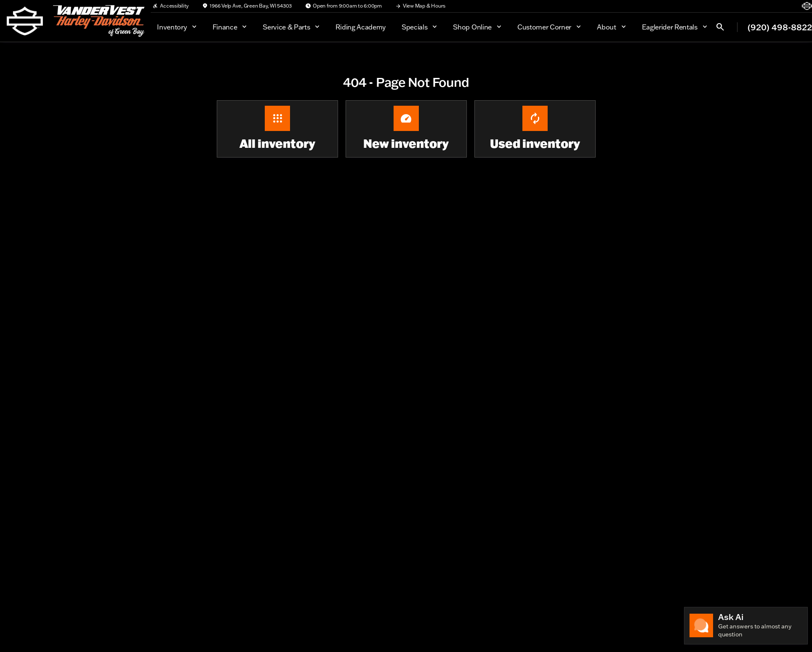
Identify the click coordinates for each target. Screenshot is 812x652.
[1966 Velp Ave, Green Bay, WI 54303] (247, 6)
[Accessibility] (170, 6)
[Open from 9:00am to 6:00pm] (343, 6)
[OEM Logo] (25, 21)
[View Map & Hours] (420, 6)
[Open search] (720, 27)
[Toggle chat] (746, 626)
